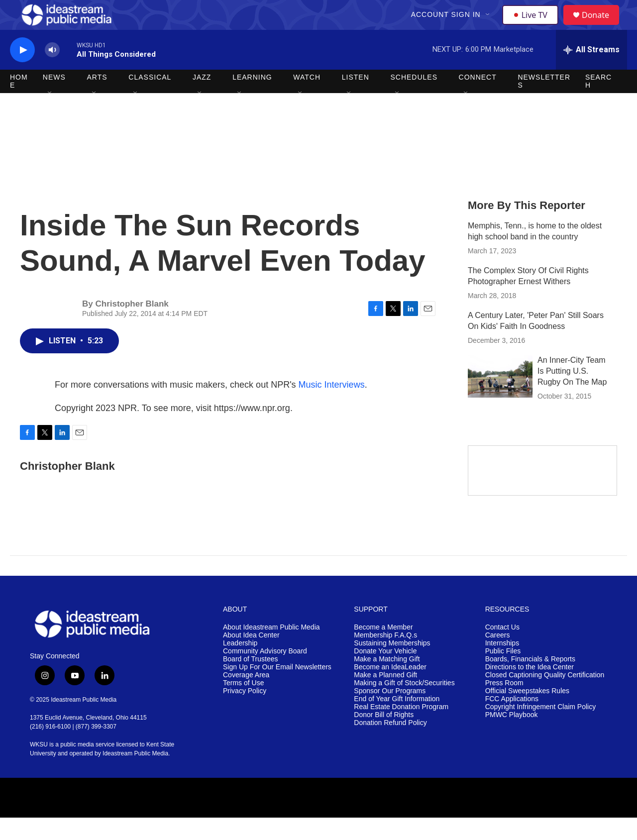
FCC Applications (512, 721)
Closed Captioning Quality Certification (545, 697)
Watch (307, 100)
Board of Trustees (251, 682)
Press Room (504, 705)
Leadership (240, 666)
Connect (478, 100)
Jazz (202, 100)
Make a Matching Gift (387, 682)
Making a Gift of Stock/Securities (404, 705)
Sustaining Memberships (392, 666)
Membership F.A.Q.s (385, 658)
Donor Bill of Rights (384, 737)
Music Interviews (332, 407)
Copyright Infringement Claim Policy (541, 729)
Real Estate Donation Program (401, 729)
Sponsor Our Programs (390, 713)
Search (598, 104)
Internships (502, 666)
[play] (22, 72)
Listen (356, 100)
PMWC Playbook (512, 737)
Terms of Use (243, 705)
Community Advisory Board (265, 674)
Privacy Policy (245, 713)
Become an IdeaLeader (390, 689)
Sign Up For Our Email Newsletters (277, 689)
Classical (150, 100)
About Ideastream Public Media (271, 650)
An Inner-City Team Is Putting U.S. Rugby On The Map (572, 393)
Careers (498, 658)
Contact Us (502, 650)
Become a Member (383, 650)
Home (19, 104)
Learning (252, 100)
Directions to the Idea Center (530, 689)
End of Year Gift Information (397, 721)
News (54, 100)
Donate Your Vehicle (385, 674)
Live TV (533, 26)
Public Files (503, 674)
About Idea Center (251, 658)
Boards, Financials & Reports (530, 682)
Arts (97, 100)
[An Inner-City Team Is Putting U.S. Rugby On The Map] (500, 399)
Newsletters (544, 104)
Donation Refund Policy (390, 745)
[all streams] (591, 72)
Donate (602, 26)
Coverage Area (246, 697)
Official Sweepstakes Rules (527, 713)
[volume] (52, 72)
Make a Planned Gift (385, 697)
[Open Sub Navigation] (489, 26)
